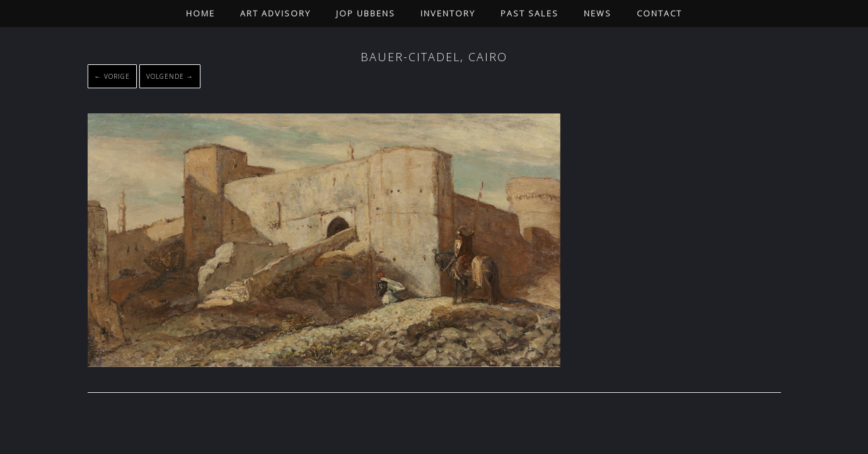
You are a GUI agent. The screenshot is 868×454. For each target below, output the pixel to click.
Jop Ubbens (366, 13)
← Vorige (112, 76)
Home (200, 13)
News (598, 13)
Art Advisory (275, 13)
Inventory (448, 13)
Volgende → (170, 76)
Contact (659, 13)
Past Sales (529, 13)
